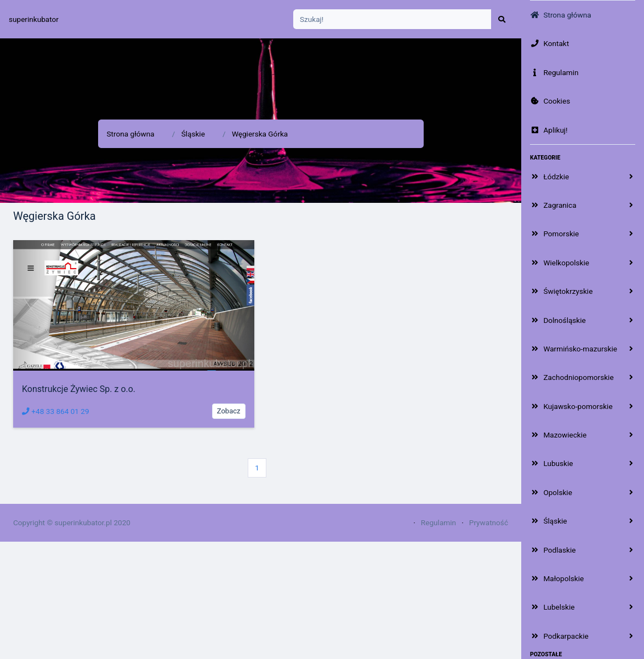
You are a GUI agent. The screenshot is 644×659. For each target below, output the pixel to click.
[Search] (392, 19)
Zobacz (229, 411)
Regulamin (438, 522)
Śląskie (193, 134)
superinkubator (34, 19)
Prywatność (489, 522)
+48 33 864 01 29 (56, 411)
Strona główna (131, 134)
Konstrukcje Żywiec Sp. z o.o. (79, 389)
